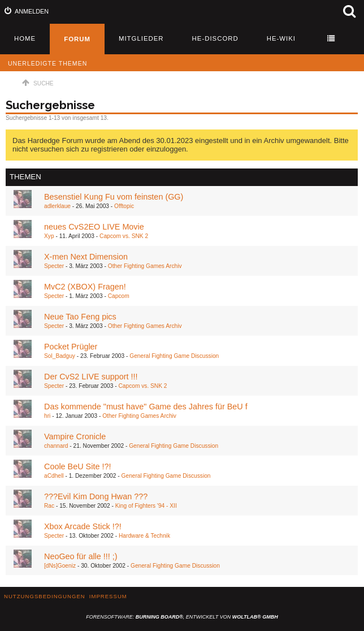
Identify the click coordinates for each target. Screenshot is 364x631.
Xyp (49, 236)
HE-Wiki (281, 38)
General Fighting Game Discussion (174, 356)
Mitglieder (141, 38)
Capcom (119, 296)
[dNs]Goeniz (60, 566)
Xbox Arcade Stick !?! (83, 526)
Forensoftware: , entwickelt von (182, 617)
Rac (49, 506)
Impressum (108, 596)
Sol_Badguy (60, 356)
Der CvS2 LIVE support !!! (91, 377)
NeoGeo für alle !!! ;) (81, 556)
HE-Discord (215, 38)
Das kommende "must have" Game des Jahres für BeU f (146, 407)
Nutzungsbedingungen (45, 596)
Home (25, 38)
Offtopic (124, 206)
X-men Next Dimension (86, 257)
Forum (77, 39)
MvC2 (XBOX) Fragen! (85, 287)
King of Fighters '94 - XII (146, 506)
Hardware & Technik (144, 536)
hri (47, 416)
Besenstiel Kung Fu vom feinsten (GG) (114, 197)
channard (56, 446)
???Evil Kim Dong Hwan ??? (96, 496)
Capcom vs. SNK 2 (124, 236)
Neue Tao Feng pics (80, 317)
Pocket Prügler (71, 347)
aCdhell (54, 476)
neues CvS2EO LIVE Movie (94, 227)
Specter (54, 266)
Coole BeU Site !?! (77, 466)
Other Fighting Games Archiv (145, 266)
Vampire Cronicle (75, 436)
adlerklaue (57, 206)
